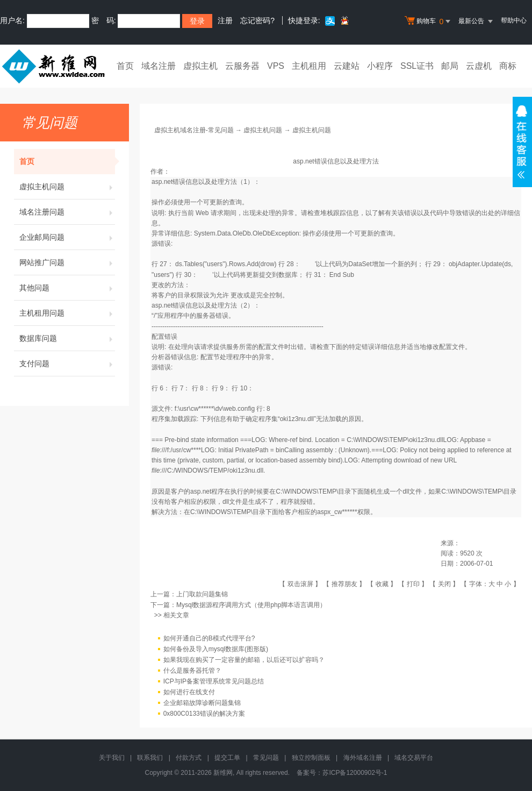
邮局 (450, 66)
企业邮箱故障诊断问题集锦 (202, 703)
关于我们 (112, 758)
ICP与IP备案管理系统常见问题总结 (214, 681)
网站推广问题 (67, 262)
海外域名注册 (363, 758)
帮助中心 (514, 20)
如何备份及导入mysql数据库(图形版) (216, 649)
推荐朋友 (344, 584)
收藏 (382, 584)
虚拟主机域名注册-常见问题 (194, 130)
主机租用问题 (67, 313)
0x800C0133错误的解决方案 (204, 714)
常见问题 (266, 758)
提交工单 (227, 758)
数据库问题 (67, 338)
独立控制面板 (311, 758)
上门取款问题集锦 (202, 594)
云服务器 (242, 66)
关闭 (444, 584)
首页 (125, 66)
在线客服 (522, 142)
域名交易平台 (414, 758)
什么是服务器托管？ (192, 671)
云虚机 (479, 66)
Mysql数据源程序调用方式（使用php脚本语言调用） (251, 605)
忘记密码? (257, 20)
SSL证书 (417, 66)
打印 (413, 584)
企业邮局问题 (67, 237)
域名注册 (159, 66)
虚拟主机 (200, 66)
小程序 (380, 66)
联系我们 (150, 758)
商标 (508, 66)
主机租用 (309, 66)
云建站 (347, 66)
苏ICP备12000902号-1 (355, 773)
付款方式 (189, 758)
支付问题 (67, 364)
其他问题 (67, 288)
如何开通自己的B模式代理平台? (209, 638)
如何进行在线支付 (189, 692)
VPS (276, 66)
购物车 (429, 22)
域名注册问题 (67, 212)
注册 (225, 20)
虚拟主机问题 (67, 187)
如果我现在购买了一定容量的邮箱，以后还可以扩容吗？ (244, 660)
